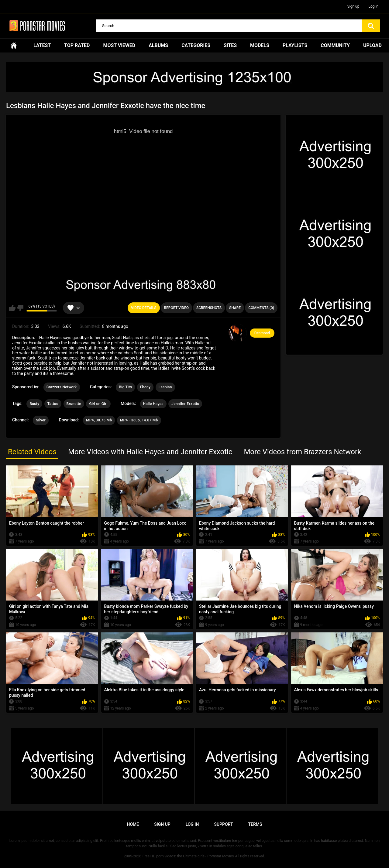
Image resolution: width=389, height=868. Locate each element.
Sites (230, 45)
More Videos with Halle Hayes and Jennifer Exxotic (150, 452)
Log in (373, 6)
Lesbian (165, 387)
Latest (42, 45)
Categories (196, 45)
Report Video (176, 308)
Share (235, 308)
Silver (41, 420)
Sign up (353, 6)
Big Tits (125, 387)
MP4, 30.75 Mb (99, 420)
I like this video (12, 308)
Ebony (145, 387)
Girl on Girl (98, 404)
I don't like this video (20, 308)
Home (14, 46)
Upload (372, 45)
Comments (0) (261, 308)
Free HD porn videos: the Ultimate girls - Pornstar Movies (188, 856)
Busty (34, 404)
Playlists (295, 45)
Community (335, 45)
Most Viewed (119, 45)
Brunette (74, 404)
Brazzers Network (62, 387)
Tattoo (53, 404)
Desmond (262, 333)
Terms (255, 824)
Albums (158, 45)
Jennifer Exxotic (185, 404)
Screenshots (209, 308)
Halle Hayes (153, 404)
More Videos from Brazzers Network (302, 452)
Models (260, 45)
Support (223, 824)
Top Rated (77, 45)
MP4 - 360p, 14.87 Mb (139, 420)
